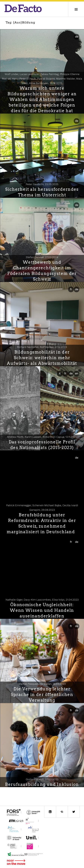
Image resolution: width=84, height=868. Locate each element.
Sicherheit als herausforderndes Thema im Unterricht (42, 192)
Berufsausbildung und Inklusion (42, 784)
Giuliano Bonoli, (42, 779)
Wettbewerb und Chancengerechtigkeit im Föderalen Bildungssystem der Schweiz (42, 271)
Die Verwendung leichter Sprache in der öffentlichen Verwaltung (42, 695)
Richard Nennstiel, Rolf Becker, (42, 347)
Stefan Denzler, (42, 257)
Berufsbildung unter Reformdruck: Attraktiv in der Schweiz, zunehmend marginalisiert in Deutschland (42, 523)
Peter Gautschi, (42, 184)
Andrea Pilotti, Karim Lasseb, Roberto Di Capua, (42, 437)
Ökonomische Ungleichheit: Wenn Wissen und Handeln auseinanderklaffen (42, 610)
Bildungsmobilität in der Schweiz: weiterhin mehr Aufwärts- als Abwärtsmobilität (42, 358)
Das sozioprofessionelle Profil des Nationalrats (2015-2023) (42, 445)
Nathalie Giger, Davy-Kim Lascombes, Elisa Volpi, (42, 600)
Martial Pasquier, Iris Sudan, (42, 684)
